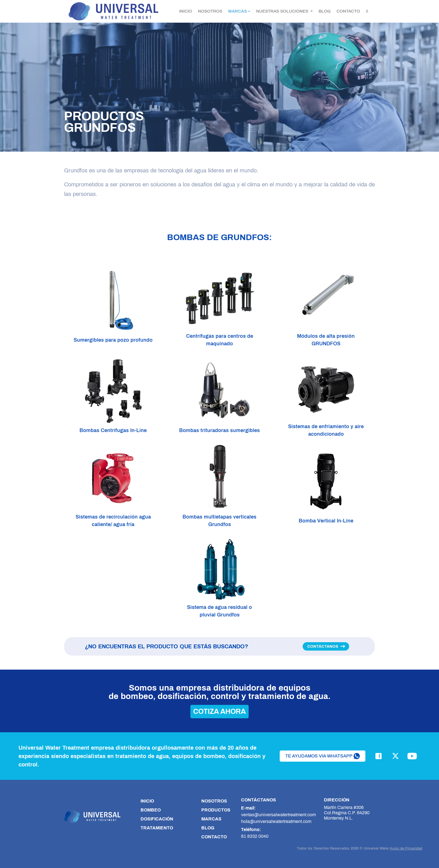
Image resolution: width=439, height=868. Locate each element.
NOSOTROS (210, 11)
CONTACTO (348, 11)
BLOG (325, 11)
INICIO (186, 11)
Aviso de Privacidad (406, 848)
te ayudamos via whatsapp (323, 756)
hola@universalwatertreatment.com (276, 821)
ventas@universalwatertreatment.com (278, 815)
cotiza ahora (219, 711)
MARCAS (238, 11)
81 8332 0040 (255, 836)
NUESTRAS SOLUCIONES (283, 11)
